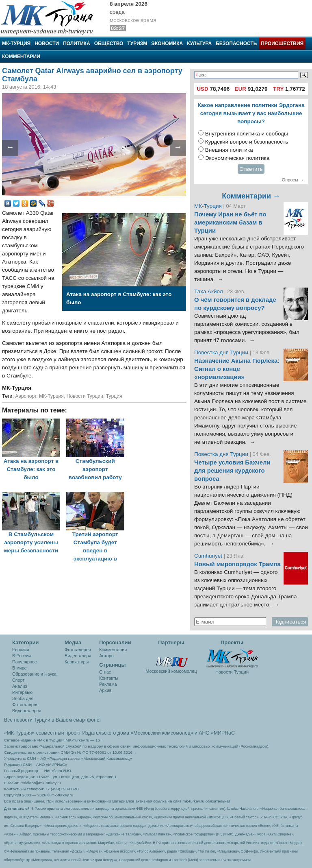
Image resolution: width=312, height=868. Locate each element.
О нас (105, 672)
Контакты (109, 678)
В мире (19, 668)
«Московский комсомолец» (162, 733)
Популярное (25, 662)
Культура (199, 44)
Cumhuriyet (209, 556)
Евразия (21, 650)
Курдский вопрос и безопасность (247, 142)
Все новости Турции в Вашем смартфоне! (52, 720)
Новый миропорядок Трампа (237, 564)
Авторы (107, 656)
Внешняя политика (229, 150)
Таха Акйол (209, 291)
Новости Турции (85, 396)
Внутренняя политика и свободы (247, 134)
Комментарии (21, 57)
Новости (47, 44)
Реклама (108, 684)
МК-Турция (16, 44)
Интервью (22, 692)
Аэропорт (26, 396)
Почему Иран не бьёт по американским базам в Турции (230, 222)
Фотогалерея (25, 704)
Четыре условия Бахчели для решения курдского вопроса (232, 471)
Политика (77, 44)
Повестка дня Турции (222, 352)
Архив (105, 690)
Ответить (251, 169)
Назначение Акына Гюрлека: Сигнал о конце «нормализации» (237, 369)
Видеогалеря (78, 656)
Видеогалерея (27, 711)
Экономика (167, 44)
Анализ (19, 686)
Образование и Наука (34, 674)
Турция (114, 396)
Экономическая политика (237, 158)
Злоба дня (23, 698)
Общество (109, 44)
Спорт (18, 680)
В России (22, 656)
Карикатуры (77, 662)
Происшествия (282, 44)
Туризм (137, 44)
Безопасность (236, 44)
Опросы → (293, 180)
